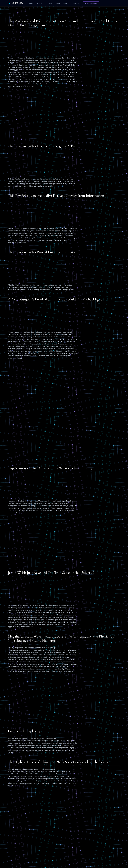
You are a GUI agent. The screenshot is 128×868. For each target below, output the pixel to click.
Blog (58, 3)
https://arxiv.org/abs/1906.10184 (19, 79)
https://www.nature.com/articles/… (52, 82)
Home (31, 3)
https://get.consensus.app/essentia (24, 60)
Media (51, 3)
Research (76, 3)
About (67, 3)
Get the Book (91, 3)
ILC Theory (41, 3)
